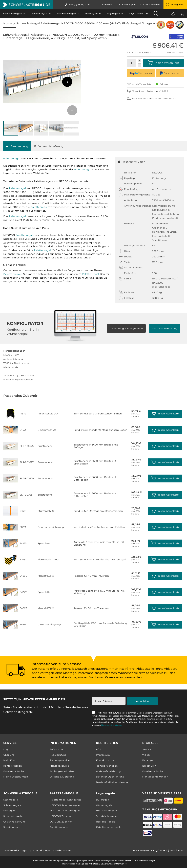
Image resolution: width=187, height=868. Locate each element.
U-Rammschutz (47, 430)
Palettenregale (25, 235)
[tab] (17, 146)
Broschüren (149, 766)
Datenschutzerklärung (111, 725)
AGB (99, 749)
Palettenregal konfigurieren (126, 328)
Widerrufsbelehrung (109, 771)
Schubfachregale (106, 816)
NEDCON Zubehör (61, 816)
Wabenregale (104, 805)
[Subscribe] (142, 701)
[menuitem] (14, 14)
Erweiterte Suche (14, 771)
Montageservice (59, 766)
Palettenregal (12, 159)
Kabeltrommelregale (109, 827)
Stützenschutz (46, 511)
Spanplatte (44, 543)
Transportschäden (107, 766)
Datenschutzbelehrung (110, 777)
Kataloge (148, 760)
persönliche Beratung (165, 328)
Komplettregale (13, 816)
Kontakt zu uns (105, 760)
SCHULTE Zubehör (61, 822)
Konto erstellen (152, 4)
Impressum (103, 755)
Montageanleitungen (155, 777)
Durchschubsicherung (51, 527)
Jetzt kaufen (141, 73)
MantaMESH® (46, 576)
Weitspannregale (107, 811)
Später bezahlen (170, 73)
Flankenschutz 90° (48, 560)
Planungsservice (60, 760)
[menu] (75, 14)
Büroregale (103, 800)
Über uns (9, 755)
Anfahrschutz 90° (48, 414)
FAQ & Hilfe (57, 749)
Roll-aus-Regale (106, 822)
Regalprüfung (58, 755)
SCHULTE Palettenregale (65, 811)
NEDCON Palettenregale (65, 805)
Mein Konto (10, 760)
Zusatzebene (45, 446)
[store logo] (26, 5)
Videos (146, 755)
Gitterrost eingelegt (49, 625)
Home (8, 23)
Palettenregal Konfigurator (66, 800)
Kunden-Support (128, 4)
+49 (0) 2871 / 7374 (80, 4)
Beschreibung (19, 146)
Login (7, 749)
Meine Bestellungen (16, 777)
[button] (67, 82)
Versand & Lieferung (51, 146)
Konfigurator (178, 4)
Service (147, 749)
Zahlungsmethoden (62, 771)
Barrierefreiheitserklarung (112, 782)
